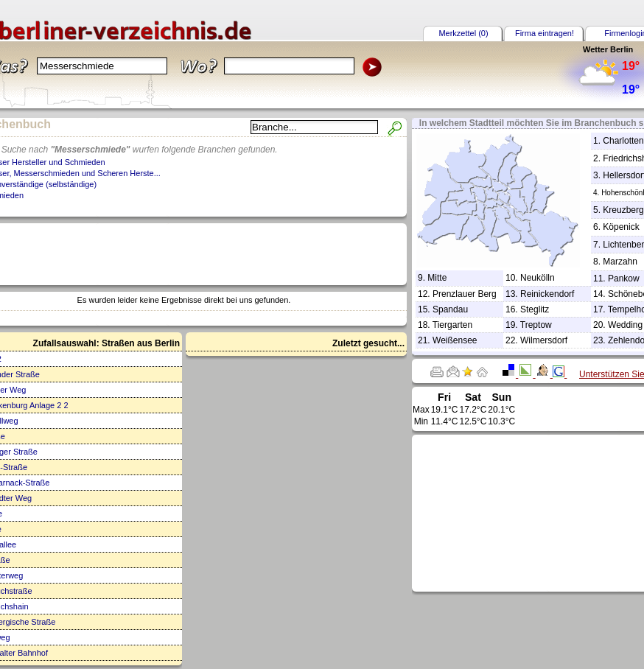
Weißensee (455, 340)
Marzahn (620, 262)
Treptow (536, 325)
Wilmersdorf (544, 340)
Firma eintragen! (545, 33)
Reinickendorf (547, 294)
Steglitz (535, 309)
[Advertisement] (547, 512)
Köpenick (621, 227)
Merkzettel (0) (463, 33)
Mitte (437, 278)
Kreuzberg (623, 210)
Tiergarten (452, 325)
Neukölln (538, 278)
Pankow (624, 279)
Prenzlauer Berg (465, 294)
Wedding (625, 325)
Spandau (450, 309)
